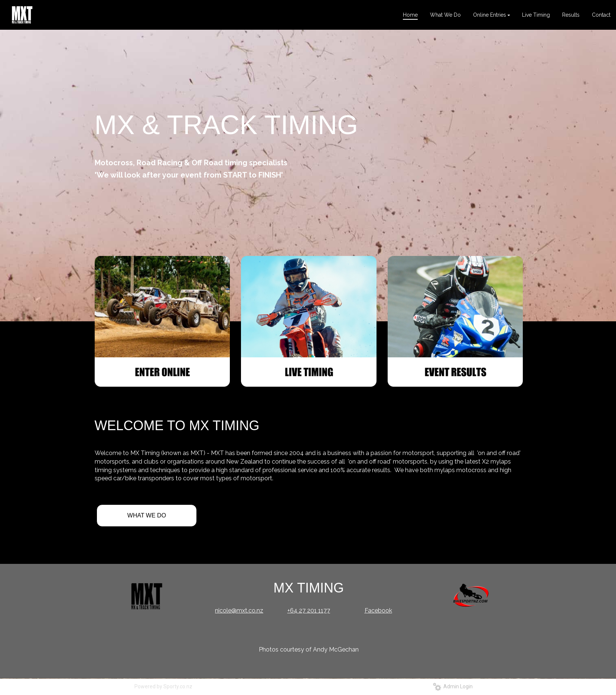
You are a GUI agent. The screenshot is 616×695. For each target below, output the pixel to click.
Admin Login (453, 686)
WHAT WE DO (147, 515)
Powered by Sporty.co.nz (163, 686)
